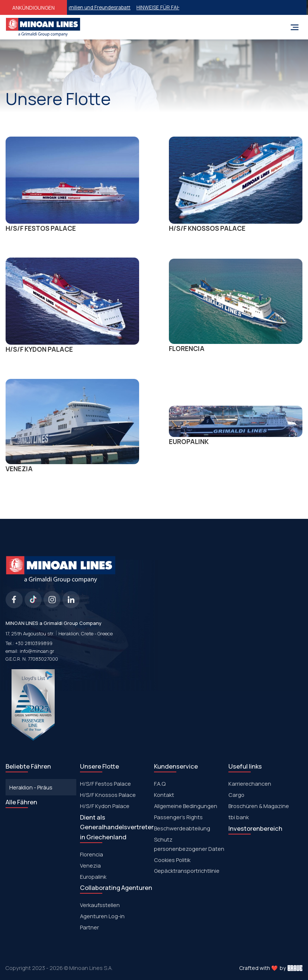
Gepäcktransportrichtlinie (187, 871)
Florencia (92, 854)
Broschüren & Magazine (259, 806)
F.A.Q (160, 783)
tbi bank (239, 817)
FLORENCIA (236, 306)
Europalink (93, 877)
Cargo (236, 795)
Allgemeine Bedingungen (186, 806)
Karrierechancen (250, 783)
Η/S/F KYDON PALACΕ (72, 306)
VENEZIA (72, 426)
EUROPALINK (236, 426)
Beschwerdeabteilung (182, 828)
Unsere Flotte (100, 766)
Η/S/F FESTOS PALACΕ (72, 185)
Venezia (90, 865)
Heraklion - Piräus (31, 787)
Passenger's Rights (178, 817)
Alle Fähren (21, 802)
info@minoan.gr (37, 651)
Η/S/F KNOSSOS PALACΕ (236, 185)
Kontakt (164, 795)
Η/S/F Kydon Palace (105, 806)
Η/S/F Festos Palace (105, 783)
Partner (89, 927)
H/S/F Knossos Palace (108, 795)
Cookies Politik (172, 860)
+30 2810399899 (34, 643)
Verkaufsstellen (100, 905)
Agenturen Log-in (102, 916)
